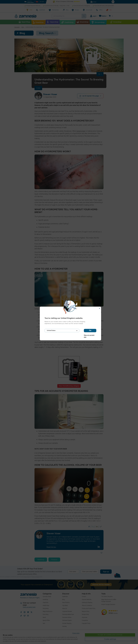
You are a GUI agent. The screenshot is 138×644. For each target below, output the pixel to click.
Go (90, 330)
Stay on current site (89, 335)
